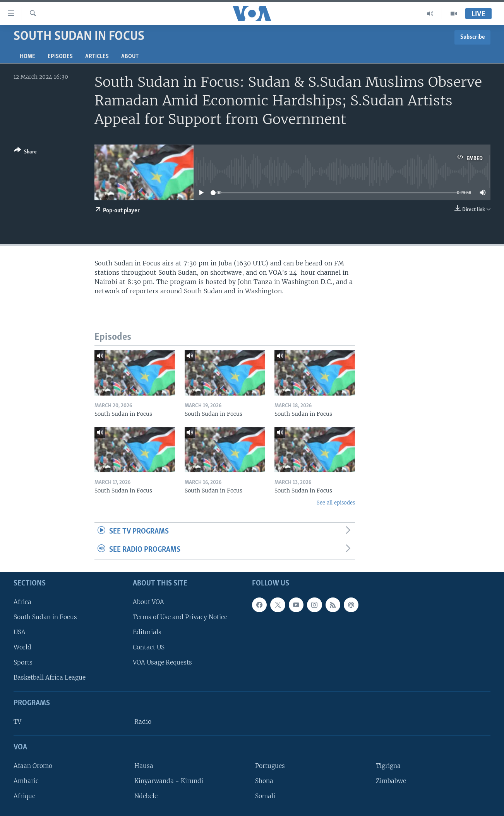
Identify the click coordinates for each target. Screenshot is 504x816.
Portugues (270, 766)
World (22, 647)
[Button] (25, 152)
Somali (265, 796)
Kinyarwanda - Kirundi (169, 781)
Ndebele (146, 796)
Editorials (147, 632)
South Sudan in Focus (45, 617)
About (130, 57)
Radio (143, 722)
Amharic (26, 781)
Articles (97, 57)
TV (17, 722)
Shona (264, 781)
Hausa (144, 766)
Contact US (149, 647)
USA (20, 632)
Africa (22, 602)
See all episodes (336, 503)
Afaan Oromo (33, 766)
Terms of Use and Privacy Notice (180, 617)
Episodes (60, 57)
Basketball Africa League (50, 677)
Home (27, 57)
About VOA (148, 602)
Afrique (24, 796)
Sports (23, 662)
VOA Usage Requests (162, 662)
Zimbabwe (391, 781)
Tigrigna (388, 766)
